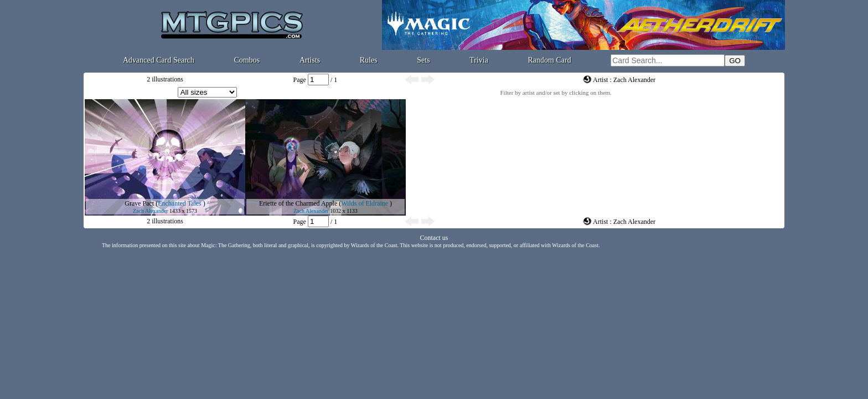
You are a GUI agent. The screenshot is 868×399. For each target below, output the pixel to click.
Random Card (550, 60)
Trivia (479, 60)
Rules (369, 60)
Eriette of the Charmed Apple (298, 203)
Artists (310, 60)
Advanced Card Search (159, 60)
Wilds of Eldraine (365, 203)
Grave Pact (139, 203)
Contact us (434, 238)
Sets (423, 60)
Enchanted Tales (180, 203)
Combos (247, 60)
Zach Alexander (151, 211)
